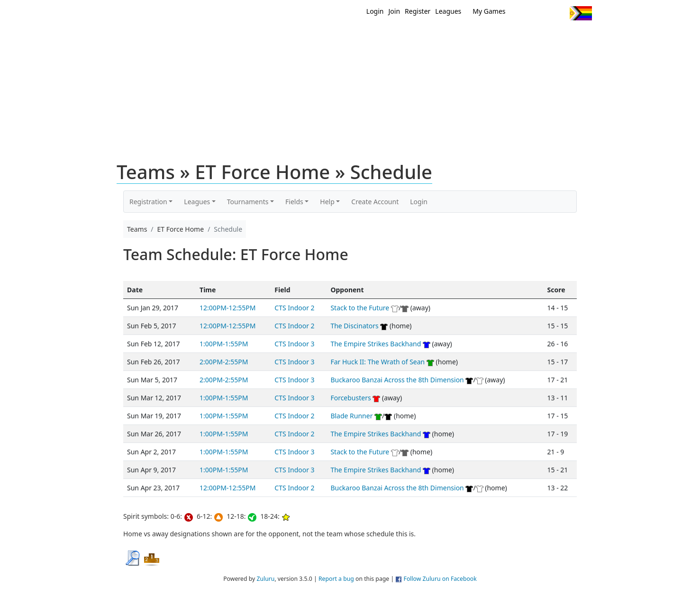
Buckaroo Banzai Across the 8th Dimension (397, 380)
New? (327, 37)
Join (395, 11)
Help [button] (327, 202)
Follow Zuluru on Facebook (440, 579)
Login (375, 11)
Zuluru (265, 579)
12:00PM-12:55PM (227, 308)
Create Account (375, 202)
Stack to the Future (360, 308)
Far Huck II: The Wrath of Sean (377, 362)
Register (418, 11)
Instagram (559, 13)
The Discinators (355, 326)
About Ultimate (503, 37)
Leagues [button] (197, 202)
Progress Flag (581, 13)
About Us (566, 37)
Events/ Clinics (431, 37)
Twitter (523, 13)
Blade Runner (351, 416)
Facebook (541, 13)
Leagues (448, 11)
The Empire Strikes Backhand (376, 344)
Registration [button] (148, 202)
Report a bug (336, 579)
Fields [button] (294, 202)
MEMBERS (370, 37)
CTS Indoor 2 (294, 308)
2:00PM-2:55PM (224, 362)
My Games (489, 11)
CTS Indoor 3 (294, 344)
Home (289, 37)
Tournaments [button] (248, 202)
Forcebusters (350, 398)
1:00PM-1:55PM (224, 344)
